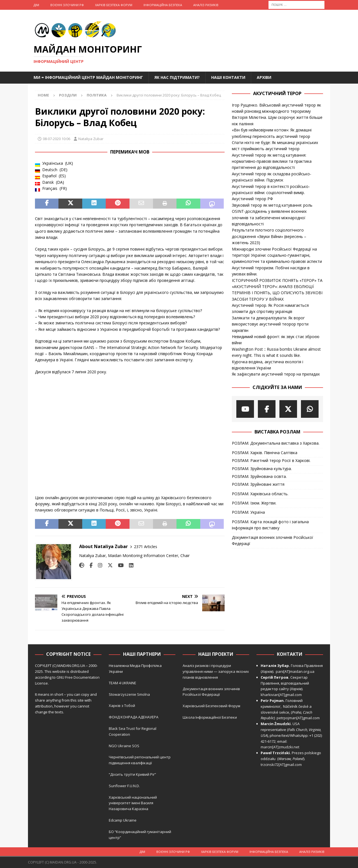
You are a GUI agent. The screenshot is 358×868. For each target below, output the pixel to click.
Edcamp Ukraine (123, 820)
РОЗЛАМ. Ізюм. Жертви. (254, 503)
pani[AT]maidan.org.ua (295, 671)
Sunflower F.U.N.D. (124, 786)
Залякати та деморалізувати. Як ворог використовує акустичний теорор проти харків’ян (270, 324)
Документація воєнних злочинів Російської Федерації (273, 540)
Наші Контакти (228, 77)
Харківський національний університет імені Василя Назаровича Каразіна (133, 803)
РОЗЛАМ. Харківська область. (260, 494)
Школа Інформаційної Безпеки (210, 717)
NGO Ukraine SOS (124, 746)
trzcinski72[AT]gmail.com (282, 765)
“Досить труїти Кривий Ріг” (132, 774)
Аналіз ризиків (206, 5)
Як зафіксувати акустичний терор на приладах (276, 374)
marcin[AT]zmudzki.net (280, 747)
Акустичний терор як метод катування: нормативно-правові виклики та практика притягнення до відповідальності (272, 161)
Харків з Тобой (122, 706)
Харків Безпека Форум (114, 5)
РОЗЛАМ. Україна (248, 512)
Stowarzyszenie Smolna (129, 694)
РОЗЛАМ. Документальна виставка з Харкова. (276, 443)
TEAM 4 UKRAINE (123, 683)
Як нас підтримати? (177, 77)
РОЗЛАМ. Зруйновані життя (258, 484)
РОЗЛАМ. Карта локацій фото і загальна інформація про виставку (270, 525)
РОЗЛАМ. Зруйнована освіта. (259, 476)
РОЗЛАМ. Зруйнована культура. (262, 469)
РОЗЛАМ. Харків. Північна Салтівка (265, 453)
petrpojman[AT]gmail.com (298, 718)
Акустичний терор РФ (252, 199)
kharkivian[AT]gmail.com (281, 695)
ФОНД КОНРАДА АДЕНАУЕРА (134, 717)
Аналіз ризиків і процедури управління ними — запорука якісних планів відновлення (216, 671)
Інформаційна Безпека (163, 5)
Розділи (68, 95)
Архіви (264, 77)
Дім (36, 5)
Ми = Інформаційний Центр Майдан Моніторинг (88, 77)
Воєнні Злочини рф (67, 5)
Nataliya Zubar (91, 139)
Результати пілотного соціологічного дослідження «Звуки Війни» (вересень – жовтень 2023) (269, 236)
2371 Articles (146, 547)
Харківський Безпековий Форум (211, 706)
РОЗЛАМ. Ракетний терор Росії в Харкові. (271, 460)
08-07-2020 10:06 (56, 139)
